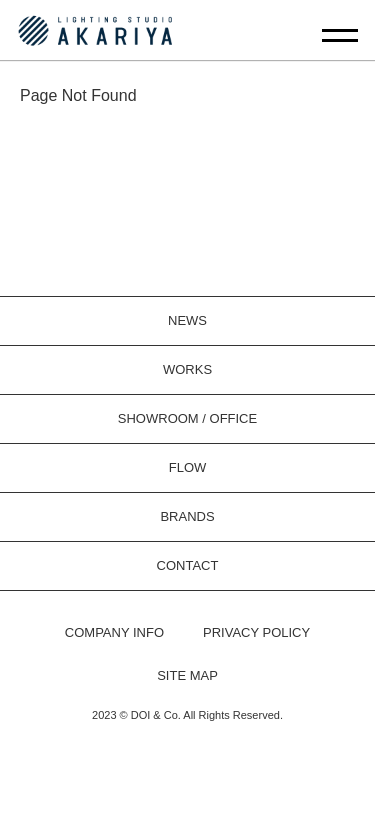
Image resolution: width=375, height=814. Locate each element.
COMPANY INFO (114, 632)
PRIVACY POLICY (256, 632)
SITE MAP (187, 675)
